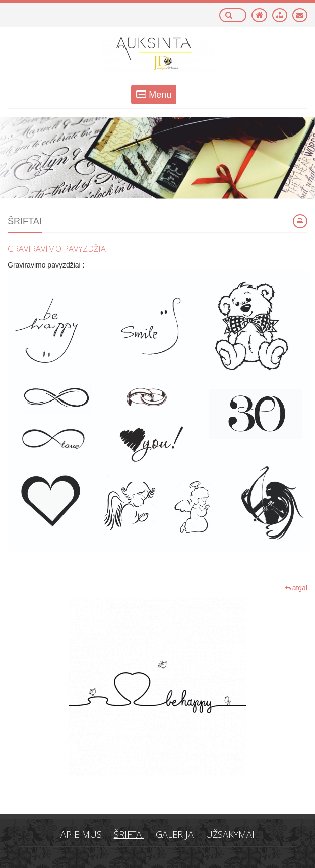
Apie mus (81, 834)
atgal (296, 588)
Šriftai (129, 834)
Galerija (175, 834)
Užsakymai (230, 834)
